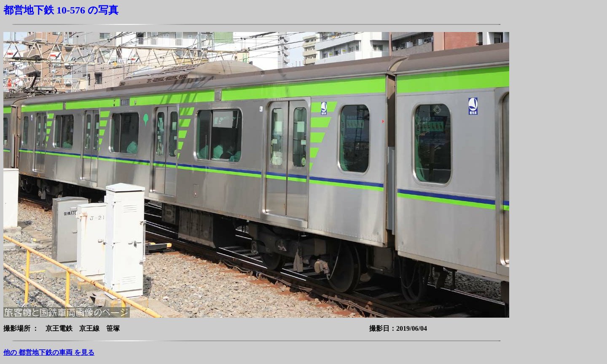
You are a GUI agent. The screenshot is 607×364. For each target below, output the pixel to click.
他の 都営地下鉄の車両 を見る (49, 352)
